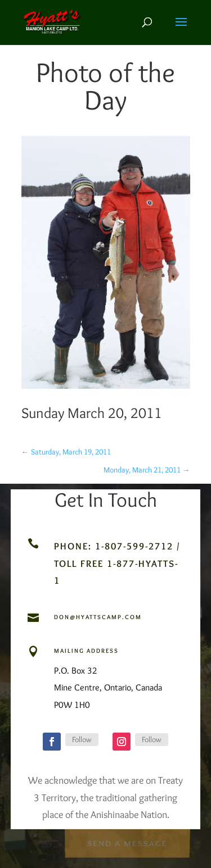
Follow (82, 739)
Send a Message (127, 842)
